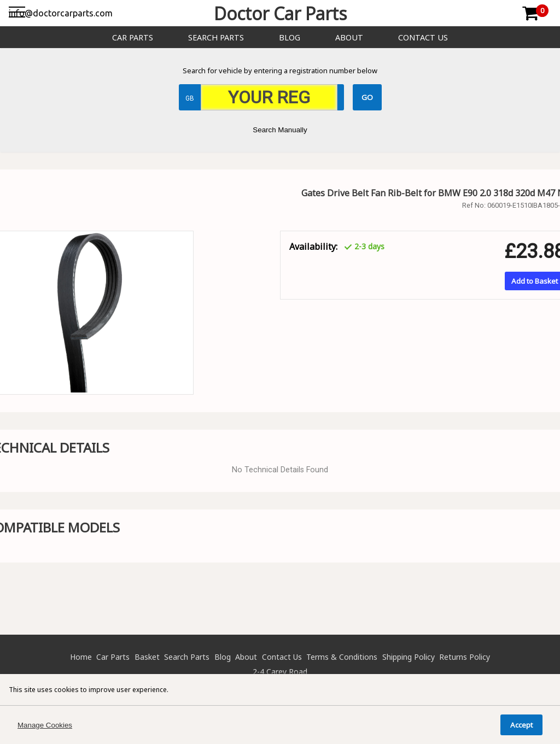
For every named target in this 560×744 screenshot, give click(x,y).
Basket (147, 657)
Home (81, 657)
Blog (290, 37)
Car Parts (133, 37)
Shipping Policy (409, 657)
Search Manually (280, 130)
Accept (521, 725)
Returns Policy (465, 657)
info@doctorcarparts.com (61, 13)
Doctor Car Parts (280, 13)
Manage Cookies (45, 725)
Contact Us (423, 37)
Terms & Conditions (342, 657)
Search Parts (216, 37)
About (349, 37)
